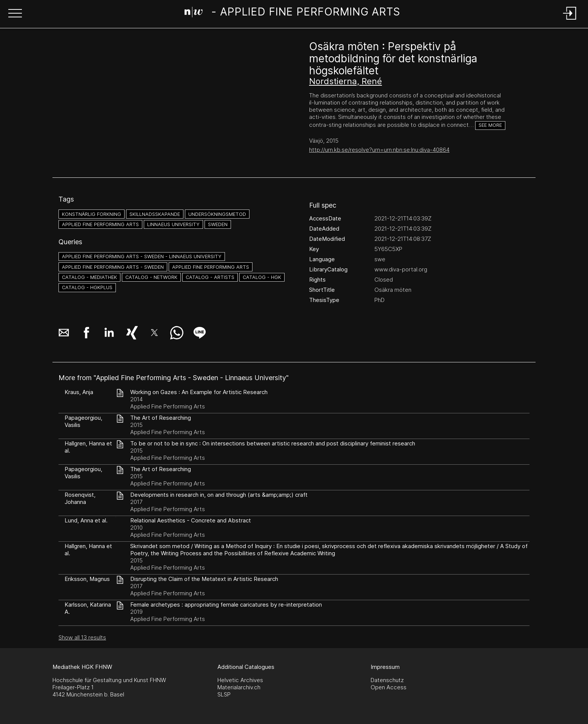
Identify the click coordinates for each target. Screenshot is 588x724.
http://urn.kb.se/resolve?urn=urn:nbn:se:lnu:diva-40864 (379, 150)
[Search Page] (293, 13)
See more (490, 125)
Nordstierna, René (346, 81)
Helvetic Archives (240, 680)
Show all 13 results (82, 637)
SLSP (224, 694)
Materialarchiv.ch (239, 687)
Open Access (389, 687)
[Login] (570, 20)
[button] (15, 14)
